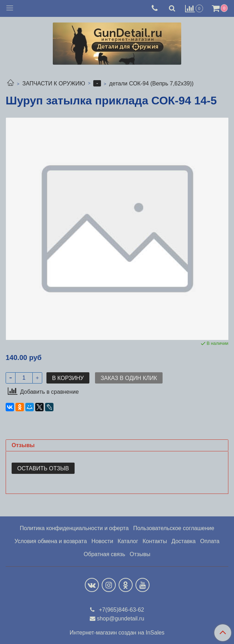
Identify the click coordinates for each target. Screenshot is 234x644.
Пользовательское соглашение (173, 528)
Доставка (184, 541)
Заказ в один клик (129, 378)
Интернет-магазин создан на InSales (117, 633)
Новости (102, 541)
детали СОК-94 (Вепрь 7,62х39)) (151, 83)
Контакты (155, 541)
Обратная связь (105, 554)
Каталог (128, 541)
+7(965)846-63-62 (121, 610)
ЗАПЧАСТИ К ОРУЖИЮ (54, 83)
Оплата (210, 541)
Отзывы (140, 554)
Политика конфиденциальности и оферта (74, 528)
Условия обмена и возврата (51, 541)
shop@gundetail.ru (121, 619)
